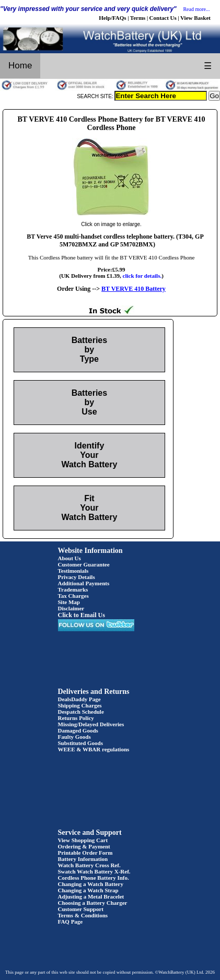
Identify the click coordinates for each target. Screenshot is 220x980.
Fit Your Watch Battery (89, 508)
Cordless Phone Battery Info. (94, 878)
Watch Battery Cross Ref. (89, 865)
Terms (138, 18)
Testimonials (73, 571)
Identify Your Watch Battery (89, 455)
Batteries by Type (89, 350)
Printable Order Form (85, 853)
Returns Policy (76, 718)
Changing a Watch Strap (88, 890)
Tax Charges (73, 596)
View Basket (195, 18)
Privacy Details (77, 577)
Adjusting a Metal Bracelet (91, 896)
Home (20, 66)
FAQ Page (71, 922)
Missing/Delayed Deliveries (91, 724)
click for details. (142, 276)
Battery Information (83, 859)
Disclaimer (71, 608)
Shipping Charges (80, 705)
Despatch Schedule (81, 712)
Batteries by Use (89, 402)
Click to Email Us (82, 615)
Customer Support (81, 909)
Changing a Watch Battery (91, 884)
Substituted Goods (81, 743)
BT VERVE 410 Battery (134, 289)
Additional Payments (84, 583)
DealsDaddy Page (79, 699)
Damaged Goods (78, 730)
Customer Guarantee (84, 564)
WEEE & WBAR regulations (94, 749)
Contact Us (163, 18)
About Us (70, 558)
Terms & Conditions (83, 915)
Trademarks (73, 589)
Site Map (69, 602)
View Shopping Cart (83, 840)
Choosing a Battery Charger (93, 903)
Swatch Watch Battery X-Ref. (94, 871)
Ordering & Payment (84, 846)
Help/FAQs (112, 18)
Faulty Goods (74, 737)
